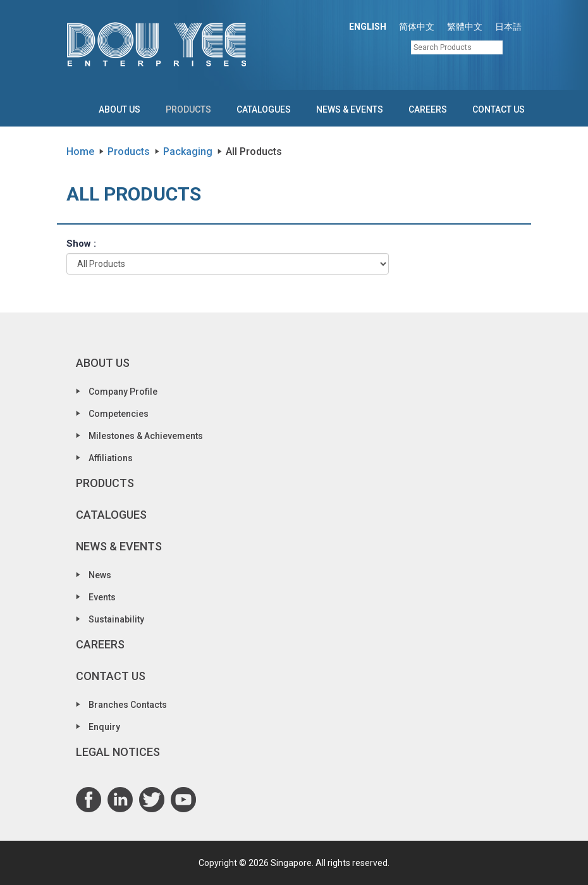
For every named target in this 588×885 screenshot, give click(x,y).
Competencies (119, 414)
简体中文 (417, 27)
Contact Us (499, 109)
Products (188, 109)
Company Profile (123, 392)
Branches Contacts (128, 705)
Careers (428, 109)
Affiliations (111, 458)
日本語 (508, 27)
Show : (81, 244)
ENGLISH (368, 27)
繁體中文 (465, 27)
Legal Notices (118, 752)
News (100, 575)
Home (80, 152)
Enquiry (104, 727)
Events (102, 597)
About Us (119, 109)
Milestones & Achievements (146, 436)
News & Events (350, 109)
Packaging (188, 152)
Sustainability (116, 619)
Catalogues (264, 109)
